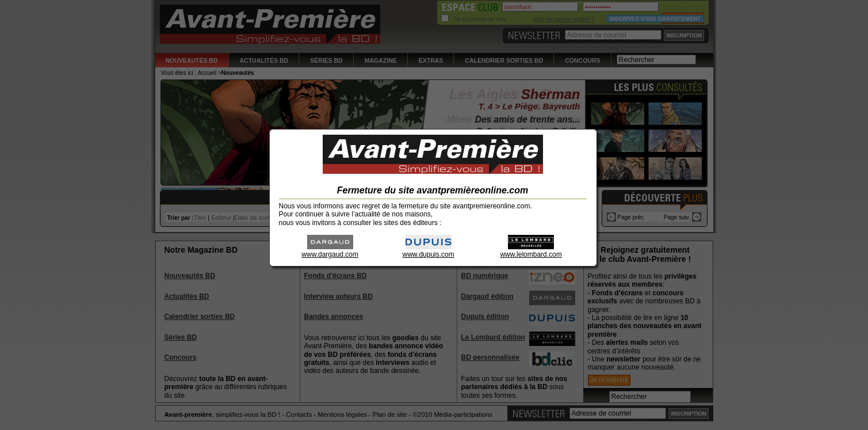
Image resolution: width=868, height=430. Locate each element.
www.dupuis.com (429, 251)
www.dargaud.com (330, 251)
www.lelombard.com (531, 251)
